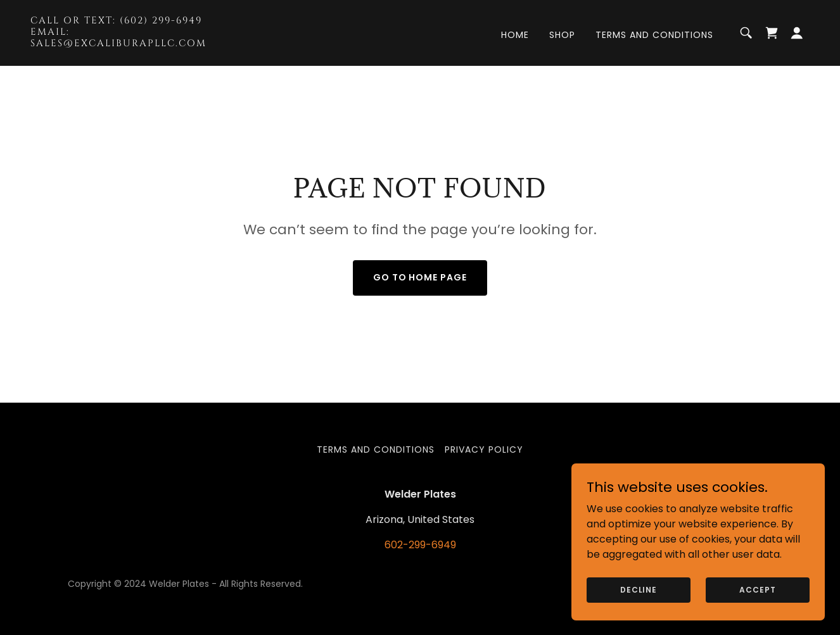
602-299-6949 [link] (420, 545)
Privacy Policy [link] (484, 450)
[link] (139, 43)
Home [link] (515, 35)
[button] (797, 33)
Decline (639, 589)
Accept (757, 589)
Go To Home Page (420, 277)
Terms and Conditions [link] (654, 35)
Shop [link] (562, 35)
